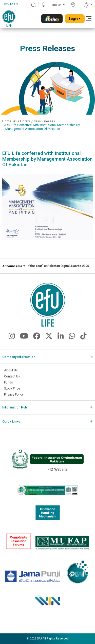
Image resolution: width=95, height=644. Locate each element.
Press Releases (44, 121)
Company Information (19, 364)
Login (73, 19)
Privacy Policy (14, 402)
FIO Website (58, 476)
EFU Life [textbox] (10, 4)
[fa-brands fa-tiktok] (83, 345)
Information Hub (15, 415)
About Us (11, 378)
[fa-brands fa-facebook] (37, 345)
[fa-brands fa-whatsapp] (72, 345)
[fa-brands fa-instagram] (12, 345)
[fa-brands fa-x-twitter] (49, 345)
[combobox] (11, 4)
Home (7, 121)
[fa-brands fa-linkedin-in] (61, 345)
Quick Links (11, 429)
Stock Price (12, 396)
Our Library (22, 121)
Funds (8, 390)
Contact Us (12, 384)
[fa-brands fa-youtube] (24, 345)
